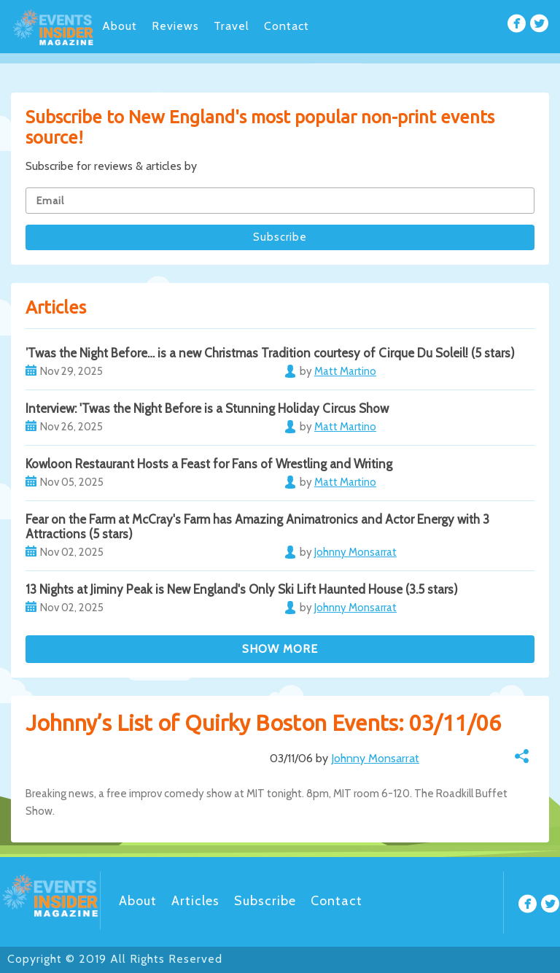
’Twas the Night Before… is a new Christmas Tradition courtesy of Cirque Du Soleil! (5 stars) (270, 353)
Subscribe (265, 901)
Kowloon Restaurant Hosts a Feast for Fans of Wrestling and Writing (209, 464)
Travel (232, 26)
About (120, 26)
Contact (287, 26)
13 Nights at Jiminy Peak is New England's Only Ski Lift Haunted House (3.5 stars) (242, 589)
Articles (195, 901)
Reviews (175, 26)
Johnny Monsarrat (375, 758)
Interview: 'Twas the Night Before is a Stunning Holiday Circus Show (207, 408)
